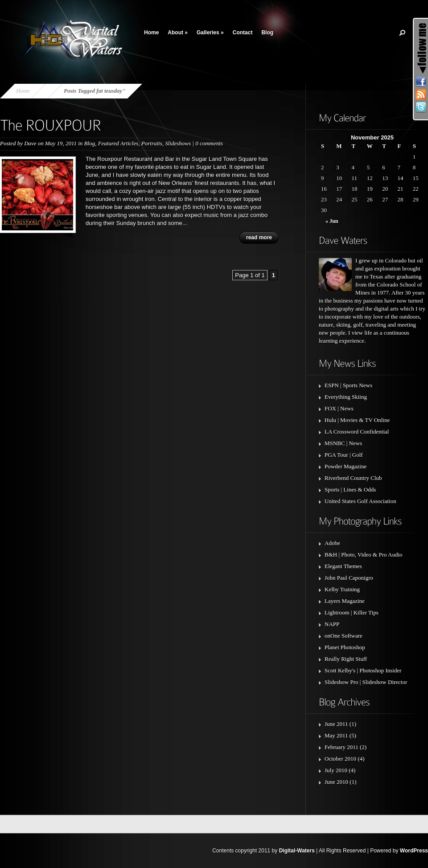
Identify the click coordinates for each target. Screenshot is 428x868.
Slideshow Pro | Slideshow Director (366, 682)
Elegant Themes (343, 566)
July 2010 (336, 770)
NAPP (332, 624)
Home (151, 33)
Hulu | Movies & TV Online (357, 420)
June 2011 (336, 724)
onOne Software (344, 636)
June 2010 (336, 782)
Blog (267, 33)
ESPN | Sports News (348, 385)
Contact (243, 33)
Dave (30, 143)
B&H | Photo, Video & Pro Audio (364, 555)
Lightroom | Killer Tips (352, 612)
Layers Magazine (345, 601)
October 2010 (340, 759)
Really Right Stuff (346, 659)
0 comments (209, 143)
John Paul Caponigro (349, 578)
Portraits (152, 143)
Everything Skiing (346, 397)
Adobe (332, 543)
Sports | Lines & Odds (350, 489)
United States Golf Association (360, 501)
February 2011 (342, 747)
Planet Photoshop (345, 647)
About (178, 33)
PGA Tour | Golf (344, 455)
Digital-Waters (297, 851)
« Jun (332, 221)
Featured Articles (118, 143)
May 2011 (336, 735)
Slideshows (178, 143)
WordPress (414, 851)
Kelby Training (342, 589)
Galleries (210, 33)
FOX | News (339, 408)
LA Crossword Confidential (357, 432)
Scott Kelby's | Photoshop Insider (363, 670)
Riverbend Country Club (353, 478)
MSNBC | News (343, 443)
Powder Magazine (346, 466)
